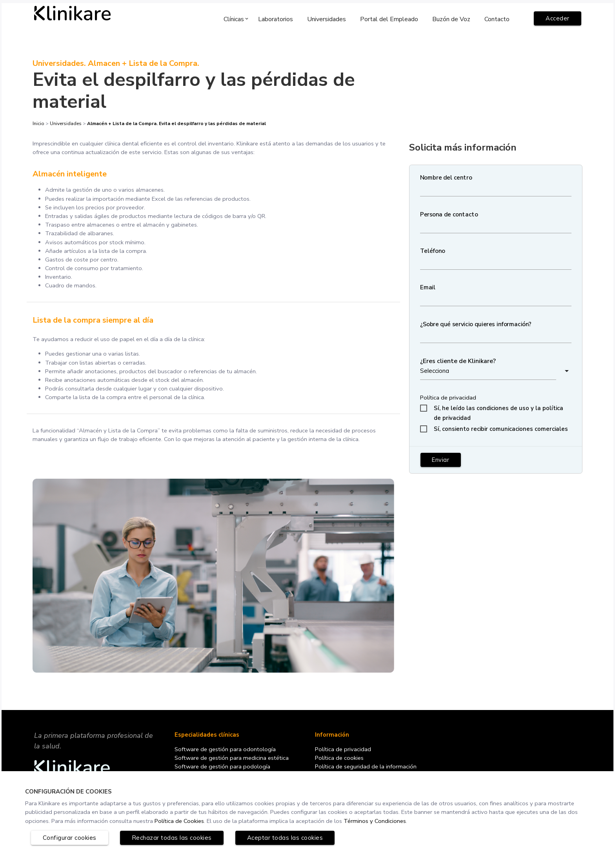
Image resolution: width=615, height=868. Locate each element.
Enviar (441, 461)
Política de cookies (340, 763)
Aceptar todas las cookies (285, 838)
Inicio (39, 124)
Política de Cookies (193, 821)
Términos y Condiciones (392, 821)
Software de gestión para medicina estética (234, 763)
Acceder (558, 18)
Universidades (66, 124)
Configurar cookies (70, 838)
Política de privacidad (449, 399)
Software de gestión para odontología (227, 755)
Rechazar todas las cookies (172, 838)
